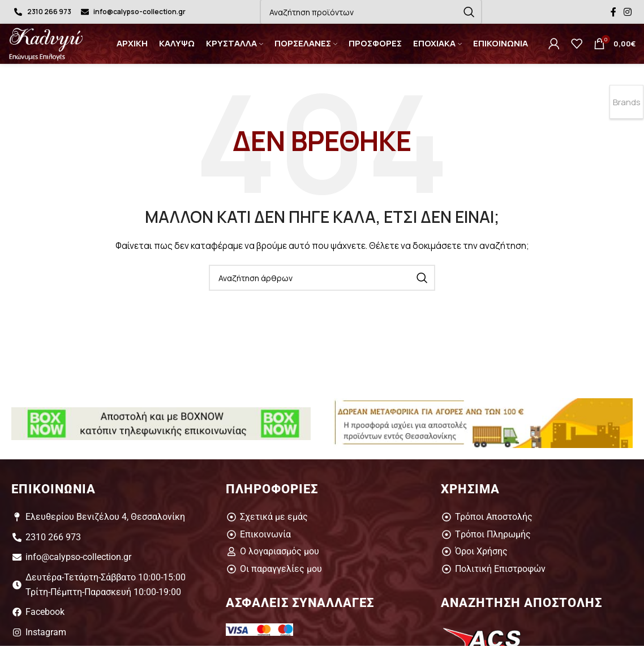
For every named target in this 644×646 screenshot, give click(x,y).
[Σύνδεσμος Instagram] (628, 12)
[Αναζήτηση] (322, 278)
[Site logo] (50, 43)
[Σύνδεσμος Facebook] (613, 12)
